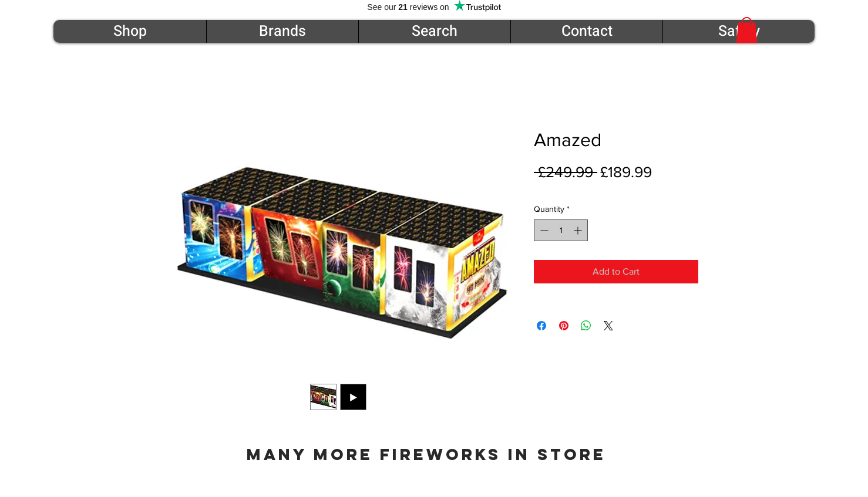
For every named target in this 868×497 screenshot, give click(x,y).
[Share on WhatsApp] (586, 326)
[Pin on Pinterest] (564, 326)
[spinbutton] (561, 230)
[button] (747, 30)
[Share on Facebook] (541, 326)
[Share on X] (608, 326)
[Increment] (579, 230)
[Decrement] (543, 230)
